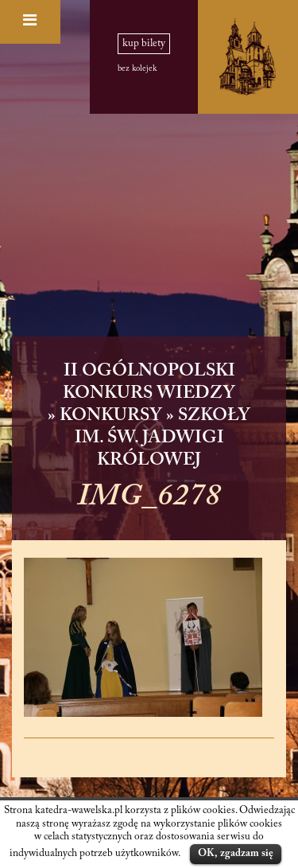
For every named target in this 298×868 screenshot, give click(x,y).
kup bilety (144, 44)
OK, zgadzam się (236, 853)
